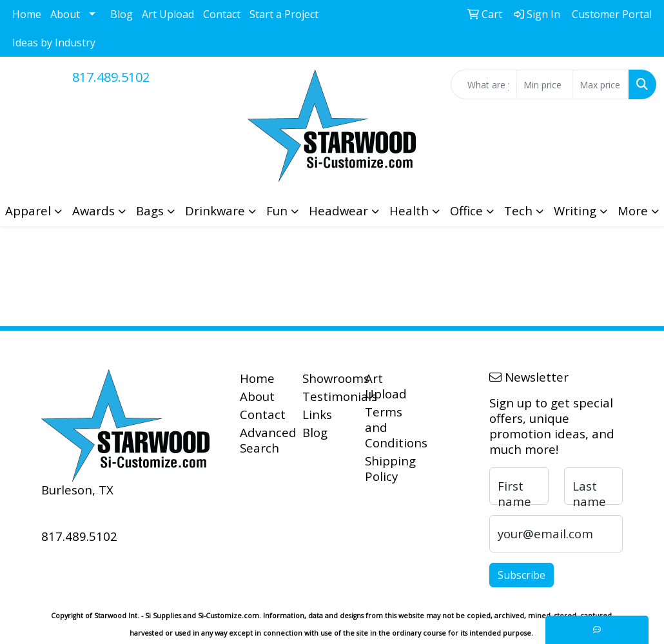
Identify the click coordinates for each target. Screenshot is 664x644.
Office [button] (466, 210)
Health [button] (409, 210)
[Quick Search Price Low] (545, 84)
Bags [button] (150, 210)
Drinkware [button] (215, 210)
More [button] (633, 210)
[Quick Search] (484, 84)
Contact (222, 14)
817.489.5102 (111, 77)
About (65, 14)
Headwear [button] (338, 210)
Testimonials (326, 396)
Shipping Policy (388, 468)
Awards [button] (93, 210)
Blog (122, 14)
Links (317, 414)
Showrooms (326, 378)
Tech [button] (518, 210)
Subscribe (522, 575)
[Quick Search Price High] (601, 84)
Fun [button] (277, 210)
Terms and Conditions (388, 427)
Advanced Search (263, 440)
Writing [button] (575, 210)
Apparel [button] (28, 210)
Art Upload (168, 14)
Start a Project (284, 14)
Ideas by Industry (54, 43)
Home (27, 14)
